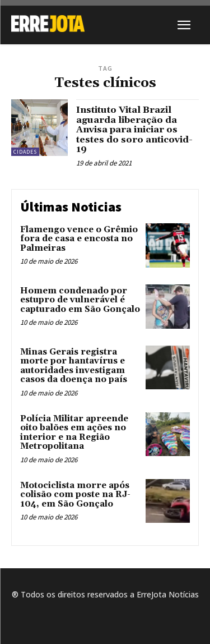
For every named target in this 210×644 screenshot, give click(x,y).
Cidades (25, 152)
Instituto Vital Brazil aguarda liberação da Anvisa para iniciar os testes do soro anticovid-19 (134, 130)
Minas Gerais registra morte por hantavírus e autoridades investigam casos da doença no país (74, 366)
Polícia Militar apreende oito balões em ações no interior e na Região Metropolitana (74, 433)
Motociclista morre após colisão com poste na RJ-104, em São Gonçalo (75, 495)
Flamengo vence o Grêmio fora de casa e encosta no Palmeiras (79, 239)
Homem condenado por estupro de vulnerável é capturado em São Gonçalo (80, 300)
